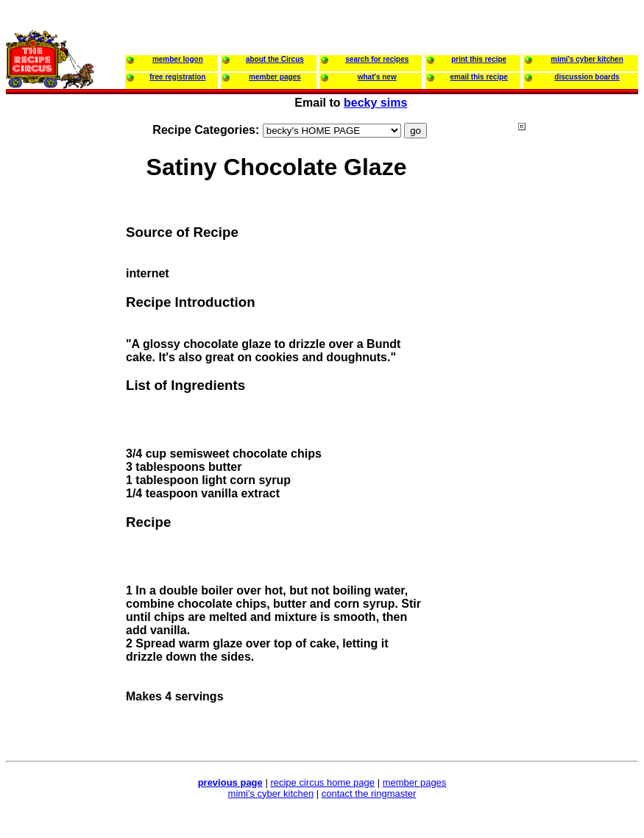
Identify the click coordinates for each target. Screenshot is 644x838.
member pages (415, 782)
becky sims (375, 103)
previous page (230, 782)
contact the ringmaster (369, 793)
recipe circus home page (322, 782)
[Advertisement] (577, 404)
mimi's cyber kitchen (271, 793)
